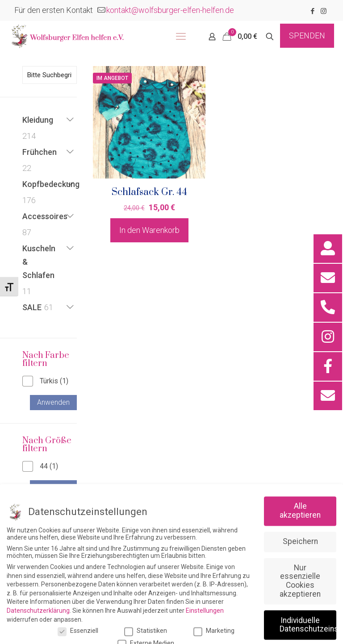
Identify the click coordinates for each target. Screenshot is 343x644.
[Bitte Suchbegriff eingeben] (50, 75)
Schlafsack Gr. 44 (149, 192)
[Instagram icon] (324, 11)
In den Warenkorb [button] (149, 230)
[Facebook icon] (312, 11)
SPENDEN (307, 35)
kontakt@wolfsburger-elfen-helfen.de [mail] (170, 10)
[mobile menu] (181, 37)
